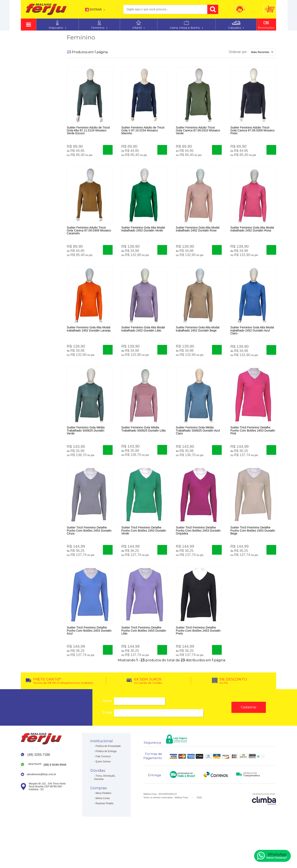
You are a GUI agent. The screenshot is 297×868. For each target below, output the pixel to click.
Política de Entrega (106, 779)
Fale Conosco (103, 784)
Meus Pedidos (103, 821)
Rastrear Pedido (104, 831)
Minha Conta (103, 826)
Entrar (96, 9)
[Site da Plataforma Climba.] (264, 826)
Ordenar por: (238, 52)
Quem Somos (103, 789)
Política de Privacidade (108, 774)
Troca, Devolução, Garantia (105, 805)
